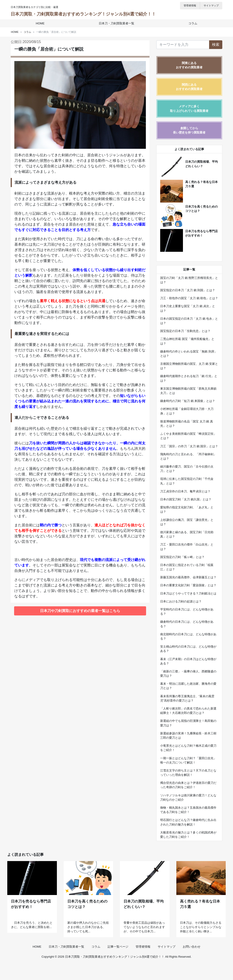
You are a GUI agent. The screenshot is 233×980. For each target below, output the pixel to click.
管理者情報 (190, 5)
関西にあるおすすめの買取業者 (189, 87)
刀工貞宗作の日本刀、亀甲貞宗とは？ (185, 491)
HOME (41, 23)
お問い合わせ (192, 962)
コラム (191, 23)
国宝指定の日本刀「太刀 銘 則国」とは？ (188, 290)
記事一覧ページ (118, 962)
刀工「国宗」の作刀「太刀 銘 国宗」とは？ (189, 446)
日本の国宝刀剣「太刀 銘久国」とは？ (186, 499)
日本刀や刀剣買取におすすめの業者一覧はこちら (80, 611)
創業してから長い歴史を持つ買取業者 (189, 130)
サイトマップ (211, 5)
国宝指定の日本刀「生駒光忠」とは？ (185, 331)
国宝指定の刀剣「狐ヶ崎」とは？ (182, 557)
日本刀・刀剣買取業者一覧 (116, 23)
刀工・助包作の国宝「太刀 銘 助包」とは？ (189, 298)
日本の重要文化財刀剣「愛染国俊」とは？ (188, 585)
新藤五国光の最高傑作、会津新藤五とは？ (188, 577)
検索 (216, 45)
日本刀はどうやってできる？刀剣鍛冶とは (188, 593)
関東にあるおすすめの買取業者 (189, 65)
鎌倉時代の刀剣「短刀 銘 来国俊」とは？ (188, 401)
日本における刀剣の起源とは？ (181, 601)
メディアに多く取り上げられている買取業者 (189, 108)
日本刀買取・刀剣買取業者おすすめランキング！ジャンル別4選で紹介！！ (83, 14)
